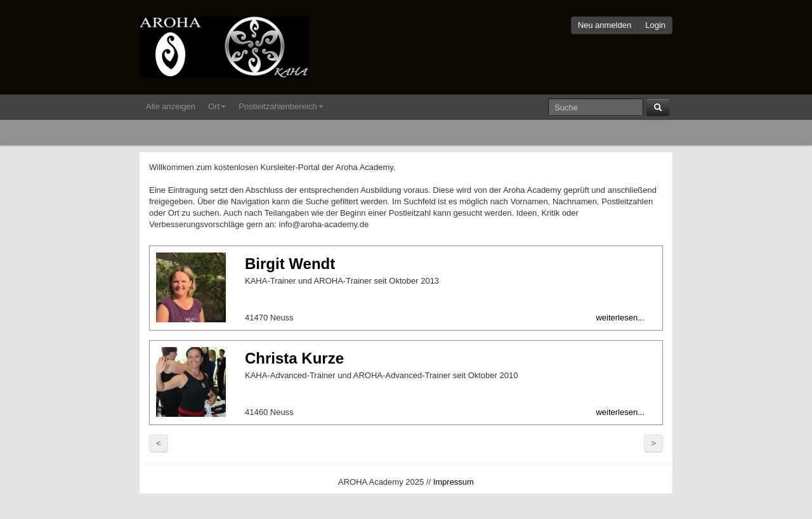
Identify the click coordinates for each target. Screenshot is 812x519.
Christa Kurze (294, 358)
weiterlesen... (620, 318)
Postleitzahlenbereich (281, 106)
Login (655, 25)
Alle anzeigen (171, 106)
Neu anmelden (605, 25)
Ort (217, 106)
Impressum (454, 482)
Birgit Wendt (290, 264)
